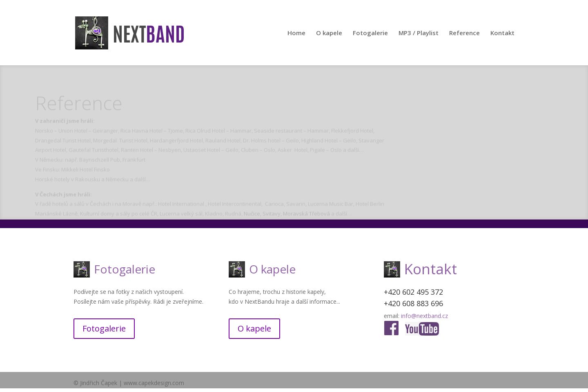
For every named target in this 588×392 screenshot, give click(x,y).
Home (296, 33)
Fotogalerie (370, 33)
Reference (464, 33)
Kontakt (502, 33)
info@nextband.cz (424, 316)
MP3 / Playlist (419, 33)
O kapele (329, 33)
